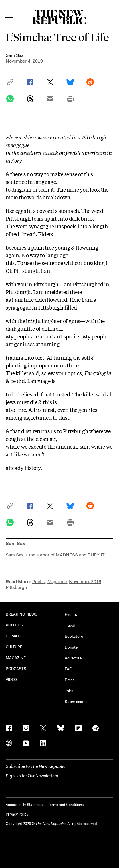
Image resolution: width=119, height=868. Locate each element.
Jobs (69, 691)
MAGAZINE (16, 658)
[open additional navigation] (10, 13)
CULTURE (14, 647)
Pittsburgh (16, 587)
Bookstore (74, 636)
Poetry (39, 582)
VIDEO (11, 680)
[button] (13, 82)
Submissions (76, 702)
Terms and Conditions (66, 805)
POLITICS (14, 625)
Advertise (73, 658)
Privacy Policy (17, 814)
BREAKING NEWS (22, 614)
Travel (70, 625)
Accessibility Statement (25, 805)
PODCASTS (16, 669)
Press (70, 680)
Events (71, 614)
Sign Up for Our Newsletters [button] (32, 776)
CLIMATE (14, 636)
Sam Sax (14, 55)
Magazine (57, 582)
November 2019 (85, 582)
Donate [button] (71, 647)
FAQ (69, 669)
